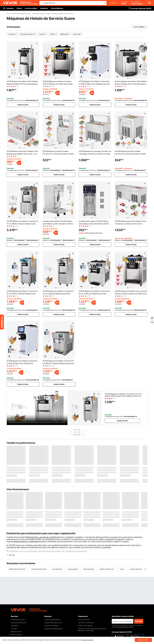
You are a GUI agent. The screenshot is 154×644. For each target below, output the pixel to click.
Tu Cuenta (14, 629)
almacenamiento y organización (26, 541)
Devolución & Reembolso (19, 623)
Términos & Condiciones (86, 623)
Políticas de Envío (16, 632)
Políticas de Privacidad (85, 626)
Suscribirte (139, 621)
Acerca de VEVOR (84, 620)
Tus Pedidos (15, 626)
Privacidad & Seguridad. (87, 640)
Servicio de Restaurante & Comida (21, 14)
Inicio (8, 14)
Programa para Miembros (53, 620)
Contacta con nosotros (18, 620)
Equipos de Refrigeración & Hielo (41, 14)
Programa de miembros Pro (53, 623)
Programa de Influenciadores (54, 629)
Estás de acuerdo (143, 640)
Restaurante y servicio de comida (41, 537)
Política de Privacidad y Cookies (125, 627)
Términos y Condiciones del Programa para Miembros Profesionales (92, 630)
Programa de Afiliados (51, 626)
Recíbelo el (46, 170)
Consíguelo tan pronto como (16, 100)
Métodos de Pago (16, 635)
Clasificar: (136, 27)
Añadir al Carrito (23, 105)
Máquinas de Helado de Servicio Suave (63, 14)
